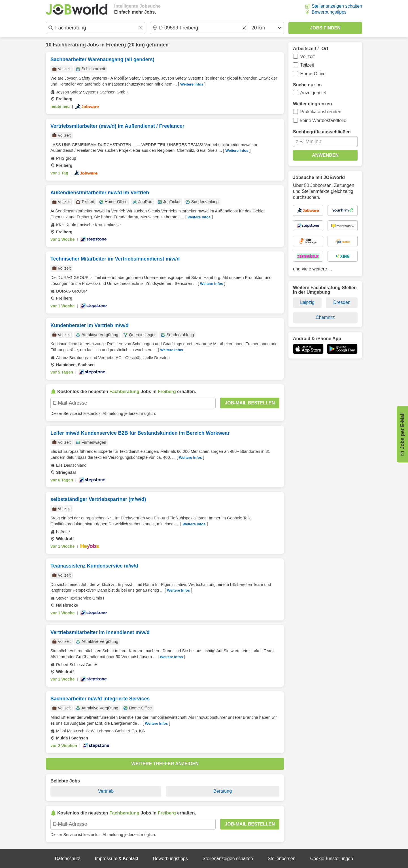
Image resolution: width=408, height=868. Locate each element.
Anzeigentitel (313, 93)
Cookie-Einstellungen (332, 859)
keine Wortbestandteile (323, 121)
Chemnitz (325, 317)
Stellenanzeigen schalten (337, 6)
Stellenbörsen (282, 859)
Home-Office (313, 74)
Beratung (223, 791)
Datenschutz (68, 859)
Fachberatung (69, 45)
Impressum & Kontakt (117, 859)
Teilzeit (307, 65)
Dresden (342, 302)
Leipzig (307, 302)
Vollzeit (308, 56)
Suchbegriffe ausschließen (322, 132)
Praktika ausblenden (321, 112)
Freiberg (116, 45)
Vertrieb (106, 791)
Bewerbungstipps (329, 12)
